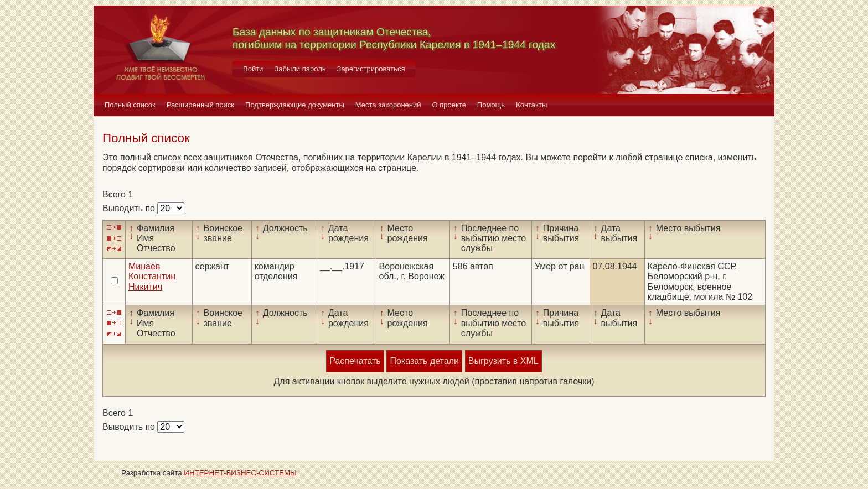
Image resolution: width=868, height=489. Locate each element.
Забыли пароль (300, 69)
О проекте (449, 105)
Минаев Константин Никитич (152, 277)
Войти (253, 69)
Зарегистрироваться (371, 69)
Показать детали (424, 361)
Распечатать (355, 361)
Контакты (531, 105)
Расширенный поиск (200, 105)
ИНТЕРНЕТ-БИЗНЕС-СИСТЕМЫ (240, 473)
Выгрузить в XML (503, 361)
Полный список (130, 105)
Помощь (491, 105)
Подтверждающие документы (295, 105)
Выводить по (130, 208)
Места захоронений (388, 105)
